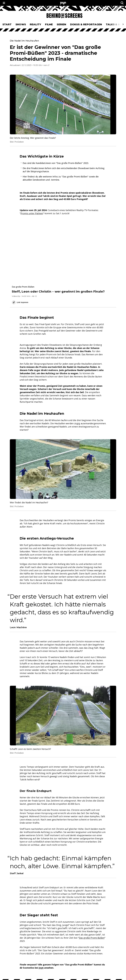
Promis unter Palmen (32, 213)
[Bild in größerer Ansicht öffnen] (63, 104)
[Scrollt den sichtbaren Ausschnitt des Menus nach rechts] (123, 24)
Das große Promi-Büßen (92, 938)
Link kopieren (20, 302)
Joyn (41, 968)
